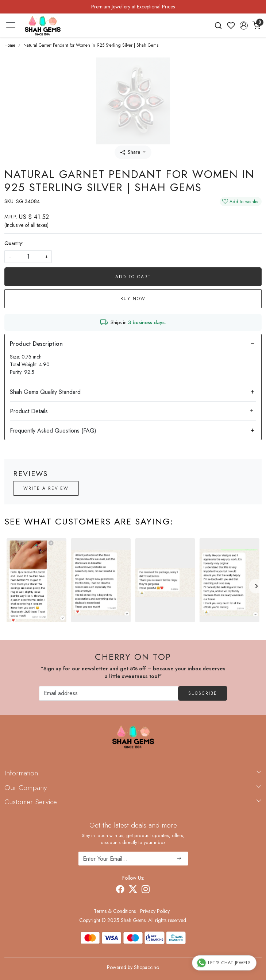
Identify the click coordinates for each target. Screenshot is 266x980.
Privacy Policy (155, 911)
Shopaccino (147, 967)
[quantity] (28, 257)
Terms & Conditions (115, 911)
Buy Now (133, 299)
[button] (244, 26)
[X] (133, 890)
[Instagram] (146, 890)
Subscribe (203, 693)
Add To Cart (133, 277)
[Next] (256, 586)
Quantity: (14, 243)
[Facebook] (120, 890)
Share (130, 152)
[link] (218, 26)
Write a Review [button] (46, 488)
